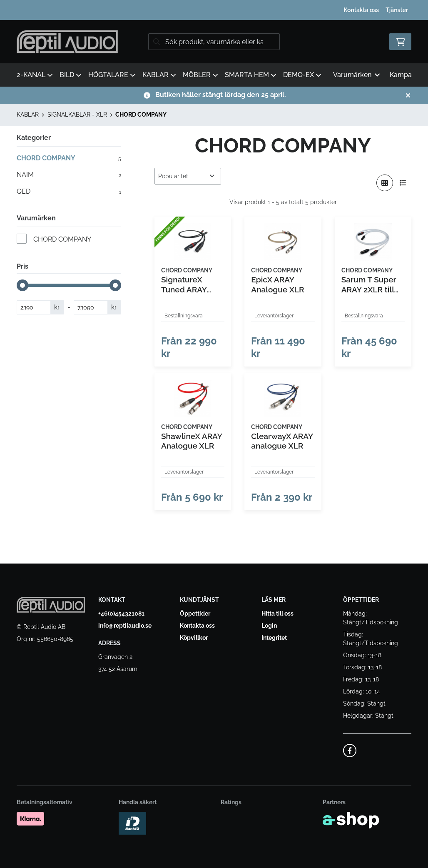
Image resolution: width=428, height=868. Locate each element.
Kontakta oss (361, 10)
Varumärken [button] (356, 75)
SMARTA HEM (251, 75)
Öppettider (195, 614)
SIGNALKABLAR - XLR (77, 115)
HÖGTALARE (112, 75)
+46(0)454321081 (121, 614)
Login (269, 626)
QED (69, 192)
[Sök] (214, 42)
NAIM (69, 175)
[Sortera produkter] (188, 176)
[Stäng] (408, 95)
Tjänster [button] (397, 10)
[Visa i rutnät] (385, 183)
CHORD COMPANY (141, 115)
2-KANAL (35, 75)
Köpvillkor (194, 638)
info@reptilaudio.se (125, 626)
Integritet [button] (274, 638)
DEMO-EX (302, 75)
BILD (71, 75)
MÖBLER (200, 75)
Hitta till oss (277, 614)
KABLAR (159, 75)
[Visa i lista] (403, 183)
